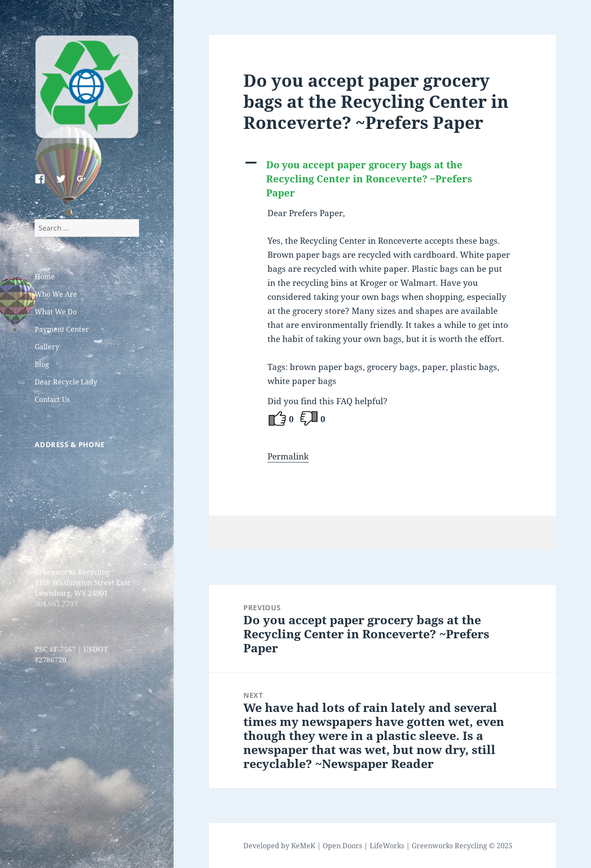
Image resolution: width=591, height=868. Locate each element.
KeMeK (303, 846)
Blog (42, 364)
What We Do (56, 312)
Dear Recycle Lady (66, 382)
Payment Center (62, 329)
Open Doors (342, 846)
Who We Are (56, 294)
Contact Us (52, 399)
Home (45, 277)
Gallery (47, 347)
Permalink (288, 456)
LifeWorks (387, 846)
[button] (382, 179)
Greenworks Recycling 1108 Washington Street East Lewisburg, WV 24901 (82, 583)
